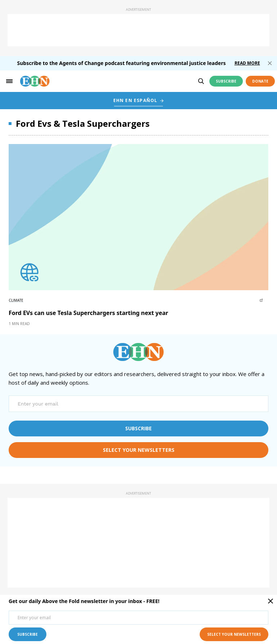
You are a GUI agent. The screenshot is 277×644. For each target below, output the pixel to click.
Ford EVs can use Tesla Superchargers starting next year (88, 313)
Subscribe (226, 81)
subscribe (138, 428)
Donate (260, 81)
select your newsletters (139, 450)
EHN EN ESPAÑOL (135, 100)
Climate (16, 300)
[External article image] (138, 217)
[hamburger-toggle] (9, 81)
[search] (201, 81)
